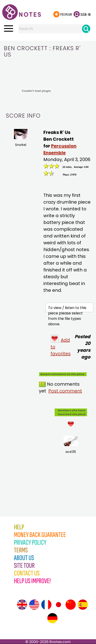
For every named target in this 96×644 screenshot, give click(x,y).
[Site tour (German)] (52, 618)
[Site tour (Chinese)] (71, 605)
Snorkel (21, 138)
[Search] (86, 29)
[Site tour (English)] (22, 605)
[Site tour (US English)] (34, 605)
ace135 (71, 445)
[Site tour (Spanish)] (83, 605)
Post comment (65, 391)
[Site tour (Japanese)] (58, 605)
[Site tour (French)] (46, 605)
